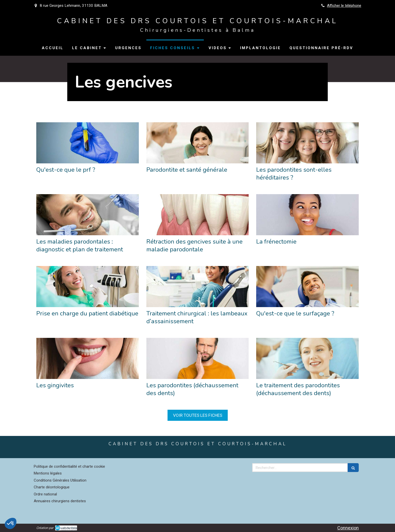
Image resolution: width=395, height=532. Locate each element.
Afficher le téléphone (344, 6)
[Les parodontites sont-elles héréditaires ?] (307, 143)
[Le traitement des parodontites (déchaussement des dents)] (307, 358)
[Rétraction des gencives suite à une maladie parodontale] (198, 215)
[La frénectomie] (307, 215)
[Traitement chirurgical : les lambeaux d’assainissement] (198, 287)
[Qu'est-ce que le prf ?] (88, 143)
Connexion (348, 528)
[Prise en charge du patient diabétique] (88, 287)
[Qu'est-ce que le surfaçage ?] (307, 287)
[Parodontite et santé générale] (198, 143)
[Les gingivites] (88, 358)
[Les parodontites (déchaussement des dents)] (198, 358)
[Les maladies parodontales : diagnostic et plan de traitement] (88, 215)
